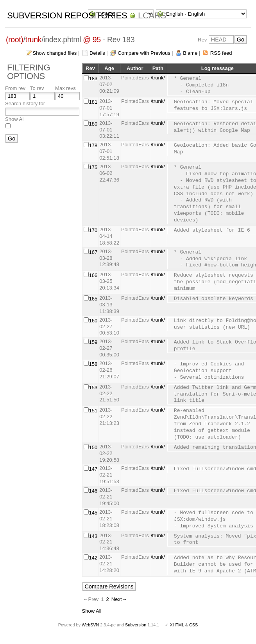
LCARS (152, 15)
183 (93, 78)
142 (93, 558)
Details (97, 53)
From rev (15, 88)
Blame (190, 53)
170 (93, 230)
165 (93, 299)
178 (93, 145)
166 (93, 275)
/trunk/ (158, 78)
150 (93, 447)
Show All (15, 119)
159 (93, 342)
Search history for (25, 103)
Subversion (136, 625)
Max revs (65, 88)
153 (93, 388)
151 (93, 411)
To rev (37, 88)
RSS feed (221, 53)
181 (93, 102)
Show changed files (55, 53)
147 (93, 469)
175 (93, 167)
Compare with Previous (144, 53)
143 (93, 536)
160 (93, 321)
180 (93, 124)
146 (93, 491)
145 (93, 513)
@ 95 (92, 40)
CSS (193, 625)
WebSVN (90, 625)
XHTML (177, 625)
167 (93, 252)
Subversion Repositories (67, 15)
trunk (34, 40)
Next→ (119, 599)
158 (93, 364)
